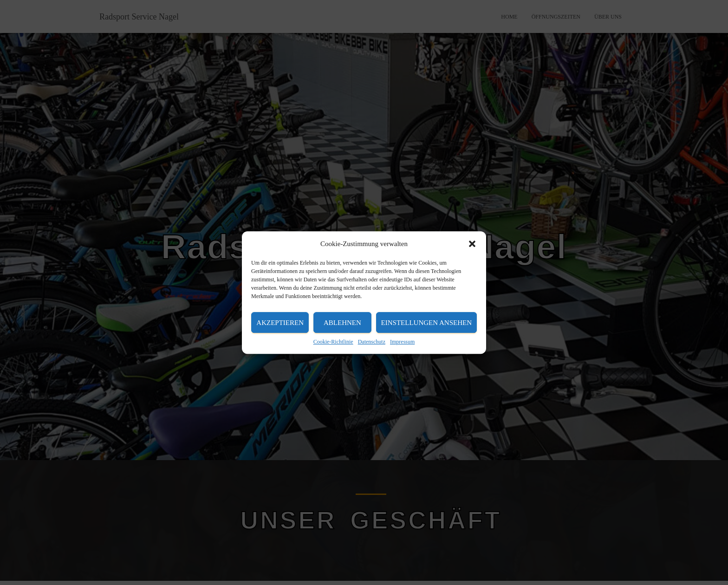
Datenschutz (372, 342)
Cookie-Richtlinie (333, 342)
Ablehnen (342, 323)
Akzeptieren (280, 323)
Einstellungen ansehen (426, 323)
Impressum (402, 342)
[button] (472, 244)
